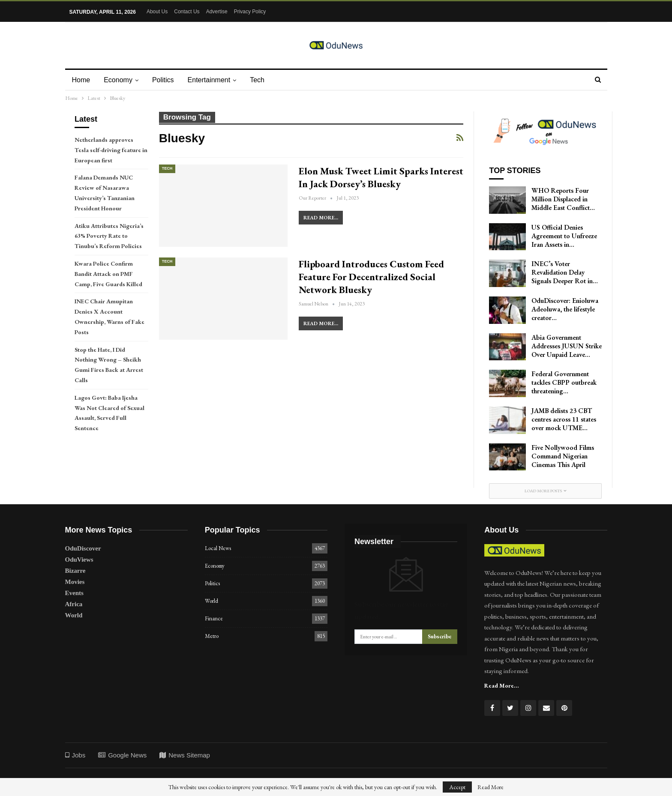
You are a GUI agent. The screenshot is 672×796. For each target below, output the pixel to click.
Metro (212, 636)
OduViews (79, 560)
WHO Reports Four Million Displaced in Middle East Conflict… (563, 199)
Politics (166, 80)
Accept (457, 787)
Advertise (217, 12)
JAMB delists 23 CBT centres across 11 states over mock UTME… (564, 419)
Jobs (75, 755)
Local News (218, 548)
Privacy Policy (250, 12)
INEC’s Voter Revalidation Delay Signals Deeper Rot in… (565, 272)
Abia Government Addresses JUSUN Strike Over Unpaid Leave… (567, 346)
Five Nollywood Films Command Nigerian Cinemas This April (563, 456)
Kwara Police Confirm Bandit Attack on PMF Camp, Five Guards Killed (108, 274)
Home (81, 80)
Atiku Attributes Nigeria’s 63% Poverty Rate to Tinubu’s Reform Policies (109, 236)
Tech (262, 80)
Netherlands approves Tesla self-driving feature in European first (111, 150)
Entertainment (213, 80)
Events (74, 593)
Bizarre (75, 571)
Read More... (321, 218)
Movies (75, 582)
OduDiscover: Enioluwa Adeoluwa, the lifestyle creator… (565, 309)
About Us (157, 12)
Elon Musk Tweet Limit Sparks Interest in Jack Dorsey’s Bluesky (381, 177)
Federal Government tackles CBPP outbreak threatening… (564, 382)
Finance (214, 618)
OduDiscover (83, 548)
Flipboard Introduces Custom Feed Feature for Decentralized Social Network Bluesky (371, 277)
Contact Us (187, 12)
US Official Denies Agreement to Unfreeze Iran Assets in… (564, 236)
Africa (74, 604)
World (74, 615)
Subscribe (440, 636)
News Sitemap (185, 755)
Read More (490, 787)
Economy (119, 80)
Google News (122, 755)
